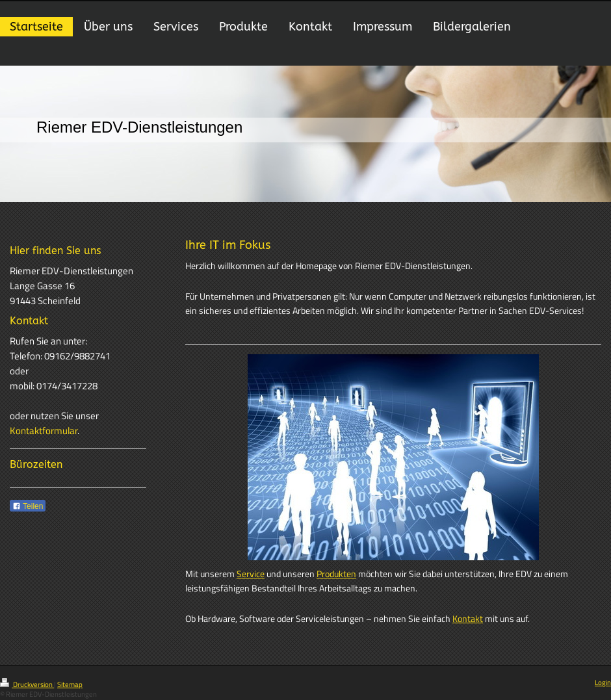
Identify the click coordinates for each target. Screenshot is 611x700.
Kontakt (468, 619)
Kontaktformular (44, 431)
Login (603, 682)
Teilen (28, 506)
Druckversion (27, 684)
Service (251, 574)
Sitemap (70, 684)
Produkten (336, 574)
